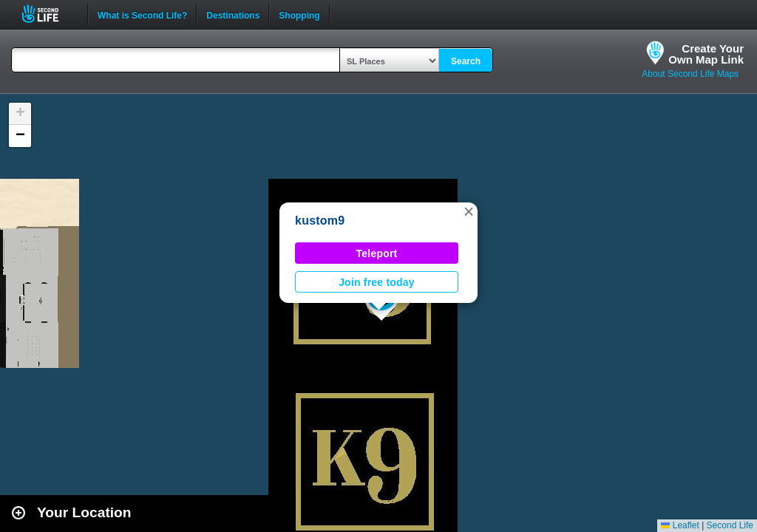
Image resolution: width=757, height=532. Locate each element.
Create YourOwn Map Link (706, 54)
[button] (469, 211)
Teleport (377, 253)
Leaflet (680, 525)
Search (466, 61)
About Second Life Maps (690, 74)
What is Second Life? (142, 14)
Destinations (233, 14)
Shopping (299, 14)
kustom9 (320, 221)
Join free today (377, 282)
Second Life (48, 14)
